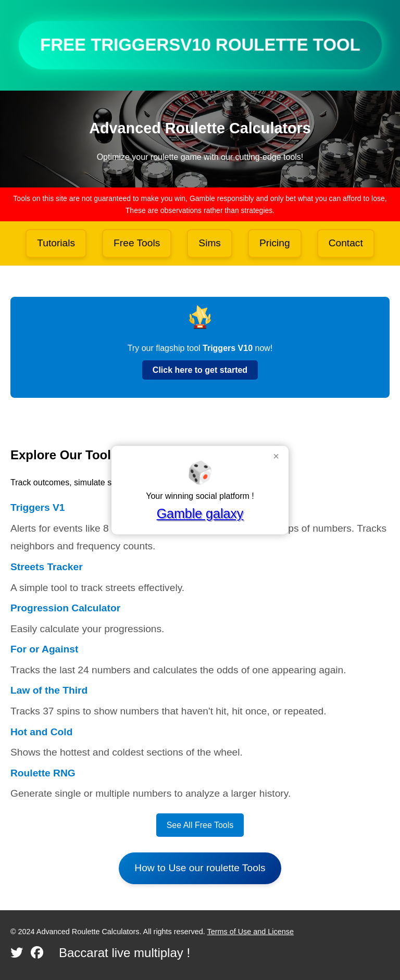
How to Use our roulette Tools (200, 868)
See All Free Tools (200, 825)
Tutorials (56, 243)
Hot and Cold (41, 732)
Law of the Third (49, 690)
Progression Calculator (65, 608)
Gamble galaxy (200, 513)
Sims (210, 243)
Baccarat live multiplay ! (124, 953)
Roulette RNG (43, 773)
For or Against (44, 649)
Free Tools (137, 243)
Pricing (275, 243)
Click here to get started (200, 370)
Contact (346, 243)
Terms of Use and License (251, 932)
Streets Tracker (47, 567)
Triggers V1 (38, 507)
